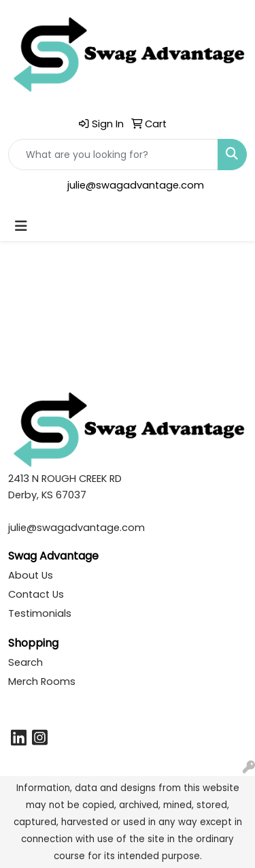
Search (26, 662)
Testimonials (40, 613)
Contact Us (36, 594)
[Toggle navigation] (21, 226)
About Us (31, 575)
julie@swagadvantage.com (136, 185)
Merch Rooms (42, 681)
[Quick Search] (113, 155)
